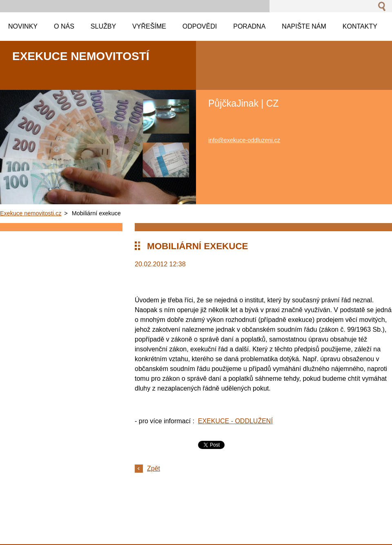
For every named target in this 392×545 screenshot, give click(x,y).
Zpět (154, 468)
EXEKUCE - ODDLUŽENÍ (235, 421)
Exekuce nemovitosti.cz (31, 213)
